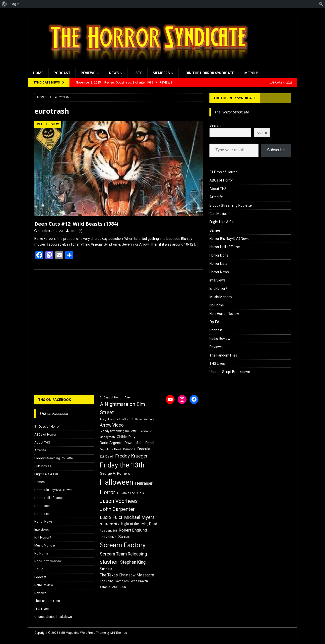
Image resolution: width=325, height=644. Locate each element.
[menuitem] (4, 4)
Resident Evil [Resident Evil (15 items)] (108, 531)
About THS (218, 189)
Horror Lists (218, 264)
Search (215, 125)
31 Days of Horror (223, 172)
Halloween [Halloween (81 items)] (117, 482)
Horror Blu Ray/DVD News (229, 239)
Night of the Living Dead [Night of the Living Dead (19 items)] (139, 524)
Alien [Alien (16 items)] (128, 397)
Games (215, 230)
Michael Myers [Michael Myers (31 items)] (139, 517)
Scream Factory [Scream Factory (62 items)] (123, 545)
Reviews (88, 73)
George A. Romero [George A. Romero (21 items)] (115, 473)
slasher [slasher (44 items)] (109, 562)
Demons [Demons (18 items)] (129, 449)
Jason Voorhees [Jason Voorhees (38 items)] (119, 501)
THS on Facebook (55, 400)
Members (161, 73)
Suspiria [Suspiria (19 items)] (106, 569)
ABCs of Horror (221, 180)
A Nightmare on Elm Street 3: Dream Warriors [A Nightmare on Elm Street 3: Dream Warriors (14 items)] (127, 419)
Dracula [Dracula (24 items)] (144, 449)
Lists (137, 73)
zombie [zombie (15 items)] (105, 587)
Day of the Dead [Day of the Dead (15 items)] (110, 449)
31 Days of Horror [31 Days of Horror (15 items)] (111, 398)
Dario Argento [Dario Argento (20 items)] (111, 443)
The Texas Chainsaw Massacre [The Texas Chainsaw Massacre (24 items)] (127, 575)
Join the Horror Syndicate (209, 73)
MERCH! (251, 73)
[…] (196, 244)
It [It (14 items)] (118, 493)
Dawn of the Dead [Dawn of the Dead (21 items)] (139, 443)
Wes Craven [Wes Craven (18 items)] (139, 581)
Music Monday (221, 297)
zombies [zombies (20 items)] (119, 587)
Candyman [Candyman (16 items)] (107, 437)
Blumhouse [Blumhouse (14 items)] (145, 431)
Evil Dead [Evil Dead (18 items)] (106, 456)
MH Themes (119, 633)
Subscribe (276, 150)
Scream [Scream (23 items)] (125, 537)
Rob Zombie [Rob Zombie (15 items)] (108, 537)
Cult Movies (219, 214)
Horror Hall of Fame (225, 247)
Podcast (62, 73)
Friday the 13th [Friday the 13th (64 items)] (122, 465)
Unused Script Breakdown (230, 372)
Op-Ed (214, 322)
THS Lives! (218, 364)
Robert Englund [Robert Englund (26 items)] (133, 530)
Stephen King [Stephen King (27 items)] (133, 562)
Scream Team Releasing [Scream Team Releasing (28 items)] (123, 554)
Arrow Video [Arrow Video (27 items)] (112, 425)
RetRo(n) (76, 231)
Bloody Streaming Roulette (231, 205)
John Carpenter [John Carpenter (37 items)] (117, 509)
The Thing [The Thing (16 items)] (107, 581)
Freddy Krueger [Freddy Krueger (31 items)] (131, 456)
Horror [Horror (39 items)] (107, 492)
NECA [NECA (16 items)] (104, 524)
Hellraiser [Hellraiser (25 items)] (144, 483)
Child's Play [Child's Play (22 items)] (126, 437)
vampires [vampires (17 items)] (122, 581)
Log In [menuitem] (15, 4)
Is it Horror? (218, 288)
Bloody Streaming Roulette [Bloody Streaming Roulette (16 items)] (118, 431)
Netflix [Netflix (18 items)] (114, 524)
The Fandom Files (223, 355)
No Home (217, 305)
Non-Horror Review (224, 314)
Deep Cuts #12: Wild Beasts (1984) (76, 224)
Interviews (218, 280)
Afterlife (216, 197)
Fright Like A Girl (222, 222)
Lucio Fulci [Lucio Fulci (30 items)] (111, 517)
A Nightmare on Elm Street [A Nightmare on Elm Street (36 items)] (122, 408)
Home (38, 73)
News (114, 73)
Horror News (219, 272)
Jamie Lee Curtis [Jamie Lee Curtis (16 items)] (132, 493)
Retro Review (220, 339)
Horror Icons (219, 255)
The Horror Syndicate (235, 98)
